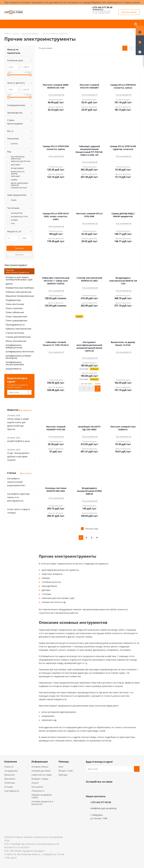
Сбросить (19, 254)
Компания (11, 762)
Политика (10, 783)
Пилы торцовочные (16, 316)
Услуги (35, 783)
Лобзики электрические (19, 292)
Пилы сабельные (15, 312)
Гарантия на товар (41, 775)
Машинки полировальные (20, 296)
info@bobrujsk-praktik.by (104, 808)
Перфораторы (13, 300)
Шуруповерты (13, 369)
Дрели (9, 284)
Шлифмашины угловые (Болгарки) (18, 357)
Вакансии (9, 775)
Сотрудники (11, 771)
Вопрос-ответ (66, 771)
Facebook (96, 788)
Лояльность (38, 791)
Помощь (64, 762)
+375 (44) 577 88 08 (102, 7)
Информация (40, 762)
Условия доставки (41, 771)
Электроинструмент (16, 265)
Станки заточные (15, 333)
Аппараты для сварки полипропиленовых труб (19, 278)
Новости (9, 767)
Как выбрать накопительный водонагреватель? (16, 482)
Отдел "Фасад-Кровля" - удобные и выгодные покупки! (19, 456)
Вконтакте (89, 788)
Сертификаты (12, 791)
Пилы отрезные (14, 308)
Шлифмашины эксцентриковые (15, 363)
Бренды (63, 775)
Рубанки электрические (18, 329)
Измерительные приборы (20, 288)
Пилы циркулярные (16, 320)
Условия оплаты (40, 767)
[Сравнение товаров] (140, 50)
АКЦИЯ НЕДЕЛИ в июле (19, 441)
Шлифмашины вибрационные (14, 346)
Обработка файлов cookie (41, 796)
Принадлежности (15, 325)
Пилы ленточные (15, 304)
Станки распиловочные (18, 337)
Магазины (10, 779)
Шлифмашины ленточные (20, 351)
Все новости (25, 410)
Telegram (110, 788)
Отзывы (9, 787)
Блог (61, 767)
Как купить (37, 787)
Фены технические (16, 341)
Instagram (103, 788)
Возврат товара (40, 779)
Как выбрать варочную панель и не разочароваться (19, 497)
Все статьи (26, 473)
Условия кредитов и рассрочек (42, 803)
